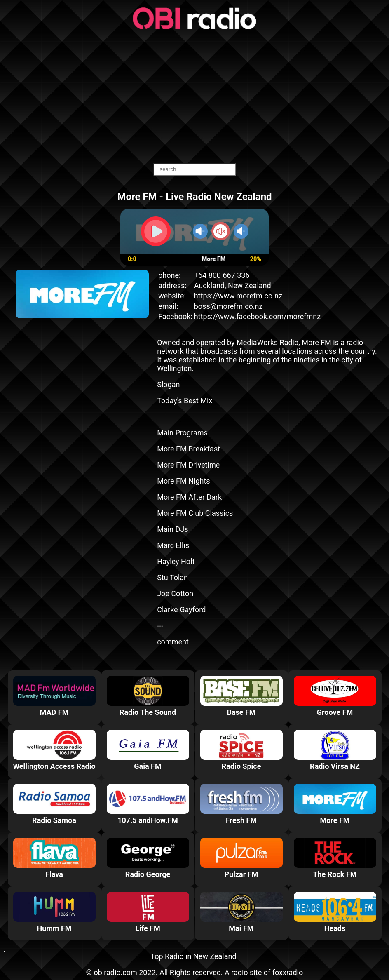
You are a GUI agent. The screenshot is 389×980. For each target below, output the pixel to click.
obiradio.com (115, 972)
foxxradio (288, 972)
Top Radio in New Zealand (193, 956)
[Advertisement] (194, 97)
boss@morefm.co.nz (228, 306)
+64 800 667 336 (222, 275)
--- (160, 626)
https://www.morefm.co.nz (238, 296)
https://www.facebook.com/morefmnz (257, 316)
